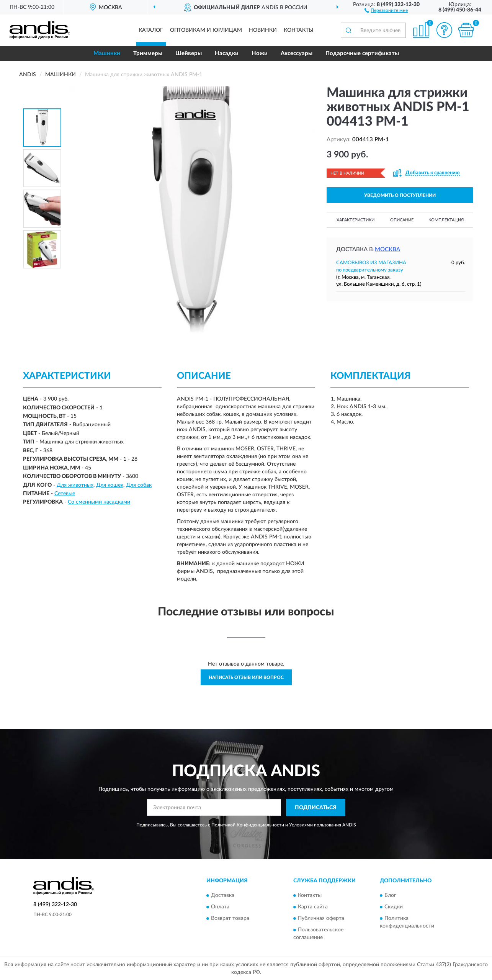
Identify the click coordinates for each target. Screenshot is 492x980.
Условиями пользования (315, 825)
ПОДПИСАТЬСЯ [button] (316, 808)
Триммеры (148, 53)
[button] (386, 10)
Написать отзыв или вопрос (246, 677)
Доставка (223, 895)
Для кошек (110, 485)
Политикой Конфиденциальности (248, 825)
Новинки (263, 30)
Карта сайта (313, 907)
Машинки (107, 53)
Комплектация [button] (446, 220)
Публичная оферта (321, 918)
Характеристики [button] (356, 220)
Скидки (394, 907)
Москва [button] (387, 249)
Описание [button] (402, 220)
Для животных (75, 485)
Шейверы (189, 53)
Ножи (260, 53)
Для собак (139, 485)
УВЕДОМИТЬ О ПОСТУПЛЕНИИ (400, 195)
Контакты (299, 30)
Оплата (220, 907)
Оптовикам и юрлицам (206, 30)
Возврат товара (230, 918)
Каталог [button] (151, 30)
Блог (390, 895)
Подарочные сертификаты (362, 53)
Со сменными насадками (99, 502)
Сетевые (65, 494)
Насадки (227, 53)
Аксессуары (297, 53)
